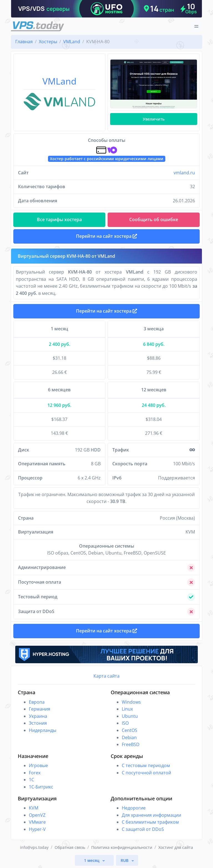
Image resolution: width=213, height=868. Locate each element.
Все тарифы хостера (59, 219)
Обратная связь (70, 847)
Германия (40, 709)
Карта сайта (106, 676)
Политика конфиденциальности (122, 847)
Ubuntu (130, 716)
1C (31, 780)
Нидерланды (43, 730)
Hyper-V (37, 829)
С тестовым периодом (146, 765)
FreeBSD (131, 744)
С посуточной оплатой (146, 773)
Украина (38, 716)
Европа (37, 702)
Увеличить (154, 119)
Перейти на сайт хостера (106, 311)
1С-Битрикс (41, 787)
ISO (125, 723)
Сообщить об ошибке (154, 219)
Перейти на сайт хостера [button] (106, 236)
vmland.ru (184, 173)
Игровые (38, 765)
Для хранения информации (151, 815)
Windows (131, 702)
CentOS (130, 730)
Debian (129, 737)
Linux (127, 709)
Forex (35, 773)
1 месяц (92, 860)
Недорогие (134, 808)
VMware (37, 822)
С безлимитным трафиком (150, 822)
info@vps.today (34, 847)
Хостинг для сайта (176, 847)
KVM (34, 808)
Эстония (38, 723)
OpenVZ (37, 815)
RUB (125, 860)
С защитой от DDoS (143, 829)
